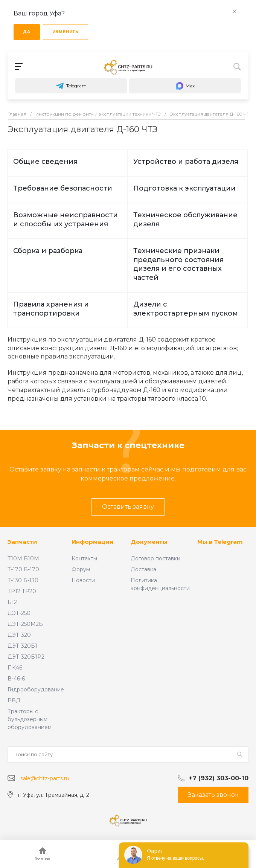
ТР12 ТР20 (22, 591)
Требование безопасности (63, 188)
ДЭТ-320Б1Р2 (26, 657)
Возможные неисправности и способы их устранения (66, 220)
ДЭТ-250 (19, 613)
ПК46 (15, 668)
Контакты (84, 558)
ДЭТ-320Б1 (22, 646)
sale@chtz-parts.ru (45, 778)
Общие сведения (45, 162)
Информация (92, 542)
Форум (81, 569)
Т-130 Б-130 (23, 580)
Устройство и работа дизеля (186, 162)
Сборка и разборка (48, 251)
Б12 (12, 602)
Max (185, 86)
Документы (149, 542)
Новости (83, 580)
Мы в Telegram (220, 542)
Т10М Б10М (23, 558)
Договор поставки (155, 558)
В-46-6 (16, 679)
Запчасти (22, 542)
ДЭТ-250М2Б (25, 624)
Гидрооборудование (36, 690)
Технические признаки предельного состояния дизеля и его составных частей (178, 264)
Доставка (143, 569)
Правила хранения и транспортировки (51, 309)
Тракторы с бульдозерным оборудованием (30, 719)
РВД (14, 700)
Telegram (71, 86)
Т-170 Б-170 (23, 569)
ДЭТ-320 (19, 635)
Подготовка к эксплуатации (184, 188)
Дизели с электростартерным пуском (186, 309)
